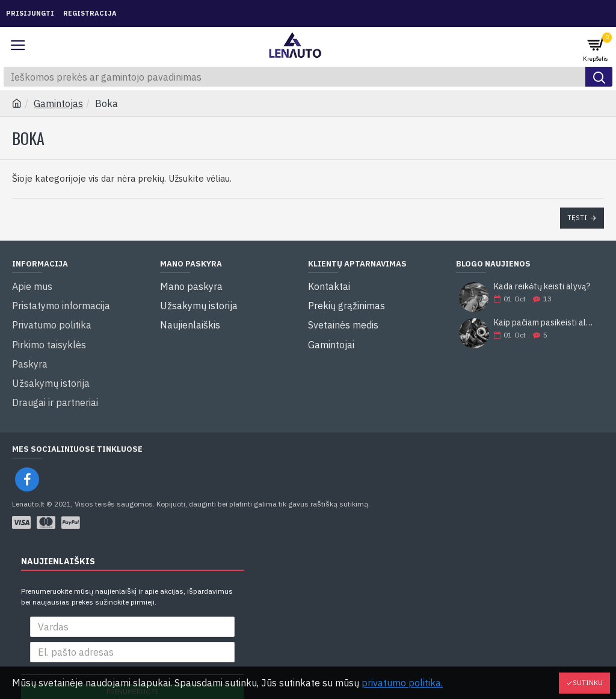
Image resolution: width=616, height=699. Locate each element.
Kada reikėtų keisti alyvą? (542, 287)
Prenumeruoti (132, 657)
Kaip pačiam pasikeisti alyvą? (545, 323)
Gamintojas (58, 103)
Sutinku (588, 683)
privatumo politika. (402, 683)
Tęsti (577, 218)
